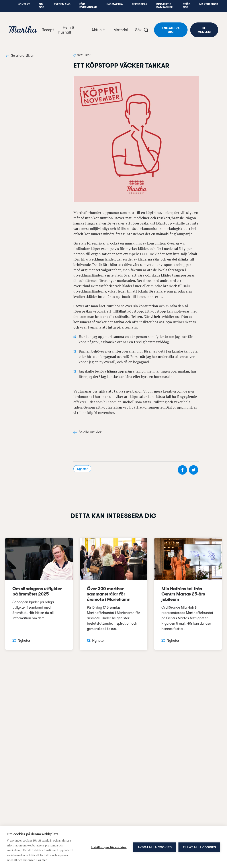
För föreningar (88, 6)
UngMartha (114, 4)
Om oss (42, 6)
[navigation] (23, 30)
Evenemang (62, 4)
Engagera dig (171, 30)
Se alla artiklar (20, 56)
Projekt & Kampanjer (164, 6)
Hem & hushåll (66, 30)
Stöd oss (187, 6)
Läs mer (42, 860)
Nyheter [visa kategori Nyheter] (82, 469)
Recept (48, 30)
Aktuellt (98, 30)
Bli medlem (204, 30)
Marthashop (209, 4)
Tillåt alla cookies (199, 847)
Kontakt (24, 4)
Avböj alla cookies (155, 847)
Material (121, 30)
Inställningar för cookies (109, 847)
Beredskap (140, 4)
